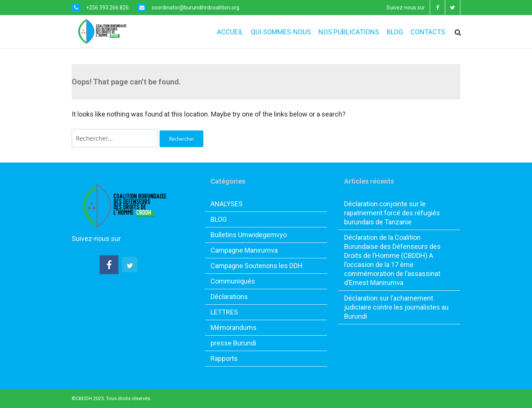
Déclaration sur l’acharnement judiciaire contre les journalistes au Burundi (396, 307)
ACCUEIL (230, 32)
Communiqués (233, 281)
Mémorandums (234, 327)
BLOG (395, 32)
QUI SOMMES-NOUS (281, 32)
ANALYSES (227, 204)
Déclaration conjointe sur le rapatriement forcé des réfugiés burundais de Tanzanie (392, 213)
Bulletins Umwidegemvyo (249, 235)
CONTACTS (428, 32)
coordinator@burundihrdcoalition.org (195, 8)
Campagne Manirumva (244, 250)
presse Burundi (233, 343)
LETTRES (224, 312)
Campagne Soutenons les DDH (257, 266)
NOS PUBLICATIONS (349, 32)
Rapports (224, 358)
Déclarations (229, 297)
